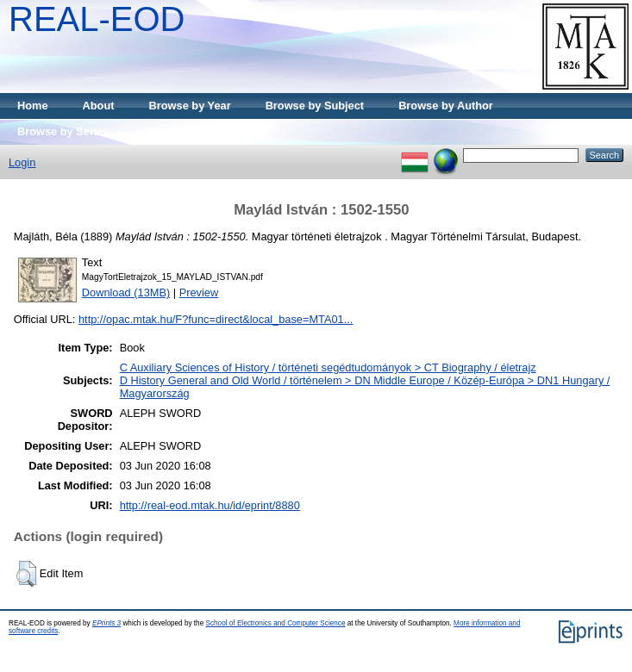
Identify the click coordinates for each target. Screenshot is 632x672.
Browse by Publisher (199, 131)
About (99, 106)
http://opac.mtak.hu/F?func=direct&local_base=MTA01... (216, 319)
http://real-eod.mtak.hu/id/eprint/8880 (210, 505)
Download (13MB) (126, 292)
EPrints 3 (106, 623)
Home (33, 106)
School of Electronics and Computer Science (275, 623)
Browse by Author (446, 106)
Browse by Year (190, 106)
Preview (199, 292)
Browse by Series (63, 131)
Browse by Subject (315, 106)
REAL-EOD (97, 19)
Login (22, 162)
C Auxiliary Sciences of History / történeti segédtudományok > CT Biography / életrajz (328, 367)
